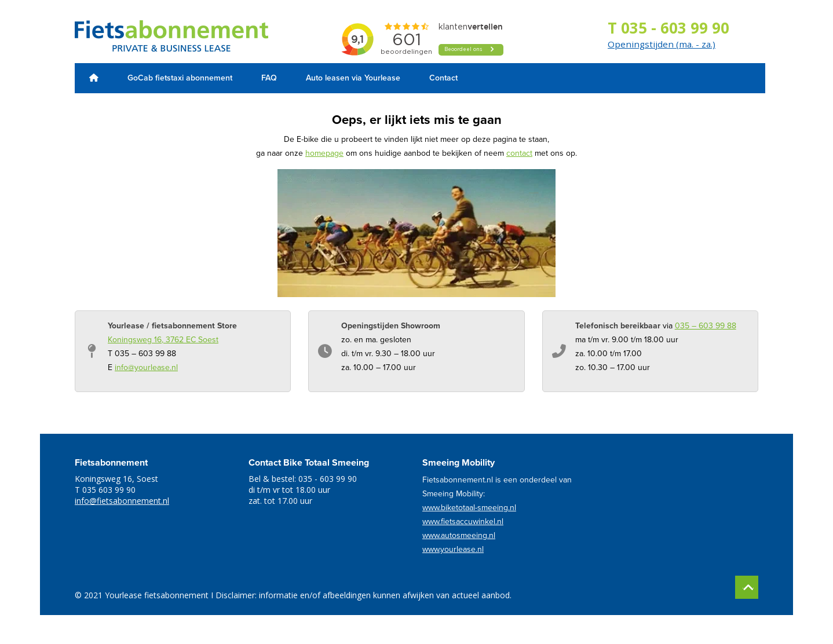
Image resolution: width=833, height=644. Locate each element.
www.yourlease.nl (453, 549)
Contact (443, 78)
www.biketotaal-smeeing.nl (469, 508)
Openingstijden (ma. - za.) (662, 44)
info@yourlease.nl (146, 367)
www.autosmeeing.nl (459, 535)
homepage (324, 153)
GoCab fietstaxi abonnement (180, 78)
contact (519, 153)
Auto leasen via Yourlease (353, 78)
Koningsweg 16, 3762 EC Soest (163, 340)
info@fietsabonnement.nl (122, 501)
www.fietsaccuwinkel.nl (463, 522)
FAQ (269, 78)
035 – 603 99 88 (706, 326)
